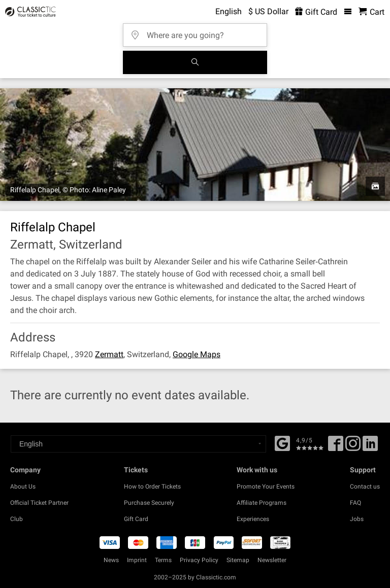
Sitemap (238, 560)
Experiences (253, 519)
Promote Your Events (266, 487)
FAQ (355, 503)
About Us (23, 487)
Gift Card (136, 519)
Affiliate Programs (262, 503)
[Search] (195, 62)
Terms (163, 560)
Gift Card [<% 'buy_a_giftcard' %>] (316, 12)
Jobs (357, 519)
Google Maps (197, 354)
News (111, 560)
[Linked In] (370, 447)
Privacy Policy (199, 560)
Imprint (137, 560)
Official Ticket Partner (39, 503)
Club (17, 519)
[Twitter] (353, 447)
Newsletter (272, 560)
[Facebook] (282, 442)
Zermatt (109, 354)
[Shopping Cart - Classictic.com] (371, 12)
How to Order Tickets (152, 487)
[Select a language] (138, 444)
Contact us (365, 487)
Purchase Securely (149, 503)
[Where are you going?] (198, 32)
